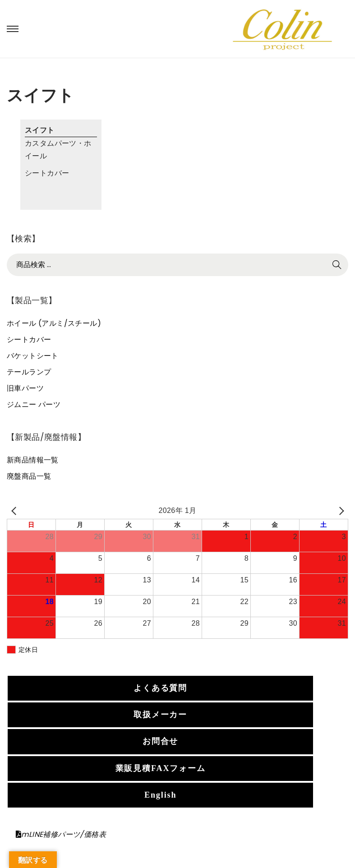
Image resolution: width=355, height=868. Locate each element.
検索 (337, 265)
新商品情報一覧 (33, 460)
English (160, 795)
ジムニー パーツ (34, 404)
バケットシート (33, 356)
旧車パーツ (25, 388)
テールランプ (29, 372)
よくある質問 (160, 688)
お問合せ (160, 741)
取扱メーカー (160, 715)
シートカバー (47, 173)
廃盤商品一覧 (29, 476)
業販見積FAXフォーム (161, 768)
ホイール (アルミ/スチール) (54, 323)
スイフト (40, 130)
